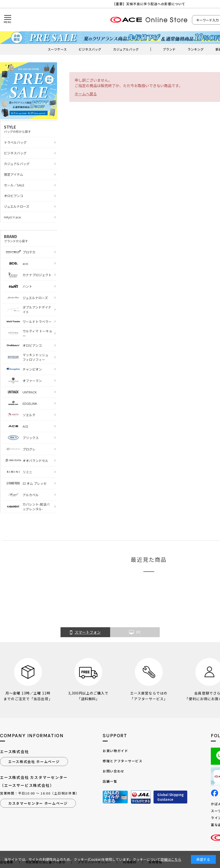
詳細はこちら (171, 859)
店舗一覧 (110, 781)
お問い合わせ (113, 771)
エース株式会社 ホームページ (34, 762)
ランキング (196, 49)
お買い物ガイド (115, 751)
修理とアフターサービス (123, 761)
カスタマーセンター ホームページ (38, 803)
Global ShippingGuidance (170, 797)
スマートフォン (85, 632)
